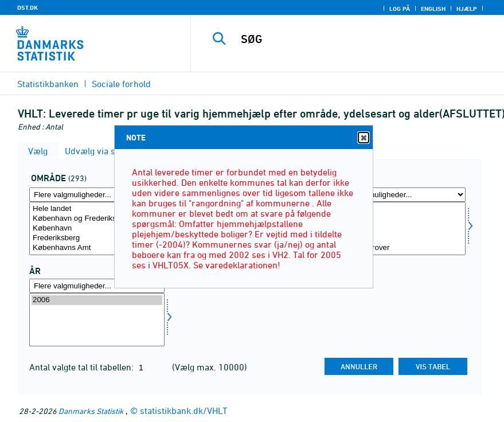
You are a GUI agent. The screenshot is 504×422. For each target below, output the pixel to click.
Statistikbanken (48, 84)
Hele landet (97, 209)
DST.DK (28, 7)
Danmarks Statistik (91, 411)
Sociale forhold (121, 84)
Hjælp (467, 9)
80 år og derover (398, 248)
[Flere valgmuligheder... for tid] (97, 286)
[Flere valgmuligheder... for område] (97, 195)
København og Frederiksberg (97, 219)
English (433, 9)
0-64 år (398, 219)
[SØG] (360, 39)
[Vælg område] (97, 228)
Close (363, 138)
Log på (400, 9)
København (97, 228)
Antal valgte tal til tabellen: (83, 367)
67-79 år (398, 238)
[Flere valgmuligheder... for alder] (398, 195)
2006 (97, 300)
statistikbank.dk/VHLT (184, 411)
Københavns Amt (97, 248)
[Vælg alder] (398, 228)
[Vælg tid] (97, 320)
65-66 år (398, 228)
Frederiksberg (97, 238)
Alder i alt (398, 209)
